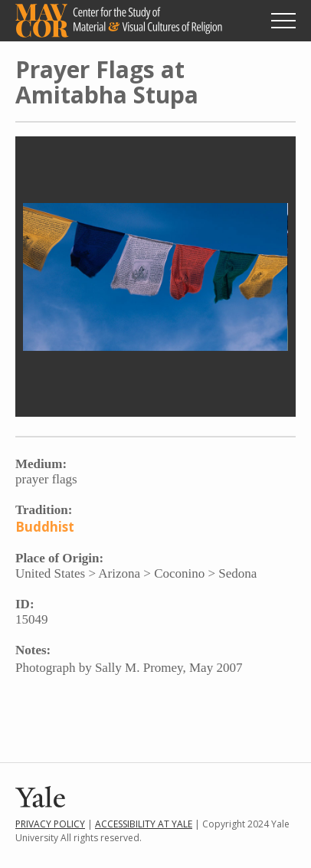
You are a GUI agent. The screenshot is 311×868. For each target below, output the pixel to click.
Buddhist (45, 527)
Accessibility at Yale (144, 824)
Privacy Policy (50, 824)
